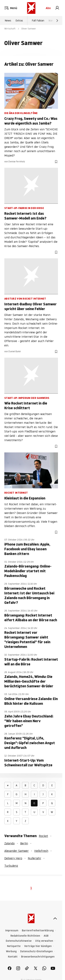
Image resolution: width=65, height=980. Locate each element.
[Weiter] (57, 21)
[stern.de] (31, 8)
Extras (19, 21)
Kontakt (13, 957)
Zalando (9, 843)
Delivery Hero (13, 858)
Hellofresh (41, 851)
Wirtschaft (10, 29)
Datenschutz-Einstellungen (36, 951)
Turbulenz (11, 866)
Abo (48, 8)
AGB (46, 936)
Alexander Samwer (17, 851)
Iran (51, 21)
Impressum (12, 931)
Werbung (11, 951)
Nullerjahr (34, 858)
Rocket (43, 836)
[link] (57, 8)
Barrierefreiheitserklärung (38, 931)
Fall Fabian (38, 21)
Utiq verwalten (44, 941)
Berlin (24, 843)
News (8, 21)
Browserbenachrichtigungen (38, 957)
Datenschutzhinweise (19, 941)
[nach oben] (55, 918)
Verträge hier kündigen (38, 946)
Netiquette (14, 946)
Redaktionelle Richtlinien (25, 936)
